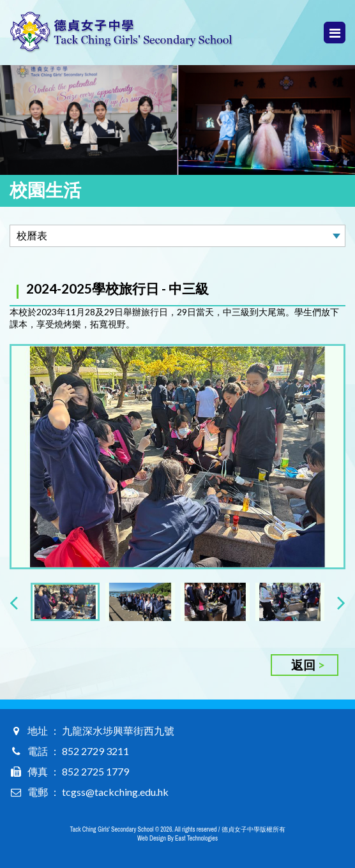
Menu (335, 33)
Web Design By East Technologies (177, 838)
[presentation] (14, 602)
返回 (303, 665)
